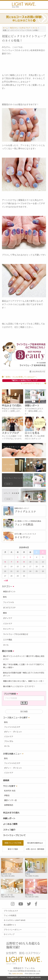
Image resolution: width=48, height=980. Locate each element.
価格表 (6, 780)
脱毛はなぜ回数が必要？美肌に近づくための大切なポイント (24, 674)
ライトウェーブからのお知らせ (16, 634)
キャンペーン (8, 629)
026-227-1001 (34, 897)
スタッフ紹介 (9, 830)
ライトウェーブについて (14, 835)
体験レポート (9, 818)
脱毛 (5, 597)
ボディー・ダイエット (13, 732)
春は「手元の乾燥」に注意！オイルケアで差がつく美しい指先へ (24, 666)
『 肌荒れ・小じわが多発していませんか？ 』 (20, 377)
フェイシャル (8, 602)
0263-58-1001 (9, 876)
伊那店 (7, 795)
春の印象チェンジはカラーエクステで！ (19, 686)
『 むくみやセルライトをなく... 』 (32, 383)
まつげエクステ (9, 608)
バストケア (8, 624)
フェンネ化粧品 (10, 915)
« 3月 (6, 581)
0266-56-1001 (9, 897)
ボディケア (8, 618)
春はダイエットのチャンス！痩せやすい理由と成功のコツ (24, 658)
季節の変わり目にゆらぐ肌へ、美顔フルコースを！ (24, 681)
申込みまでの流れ (11, 813)
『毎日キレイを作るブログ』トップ (24, 380)
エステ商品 (8, 640)
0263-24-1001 (18, 974)
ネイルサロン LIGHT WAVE (15, 920)
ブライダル (9, 741)
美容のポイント (9, 592)
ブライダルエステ (11, 911)
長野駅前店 (9, 805)
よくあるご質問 (10, 824)
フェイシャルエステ (12, 727)
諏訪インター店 (10, 800)
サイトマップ (9, 934)
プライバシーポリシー (13, 930)
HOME (24, 712)
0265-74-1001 (34, 876)
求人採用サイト (10, 925)
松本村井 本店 (10, 791)
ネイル (6, 645)
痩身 (5, 613)
